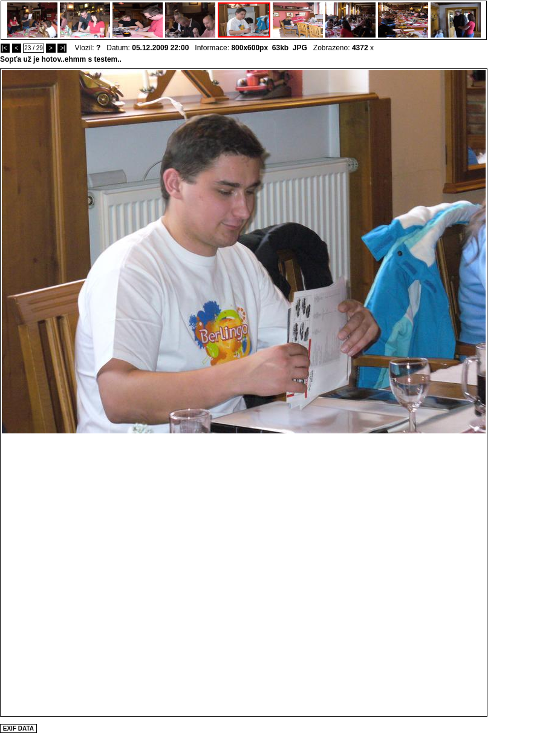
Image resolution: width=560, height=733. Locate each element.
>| (62, 48)
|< (5, 48)
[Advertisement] (141, 574)
